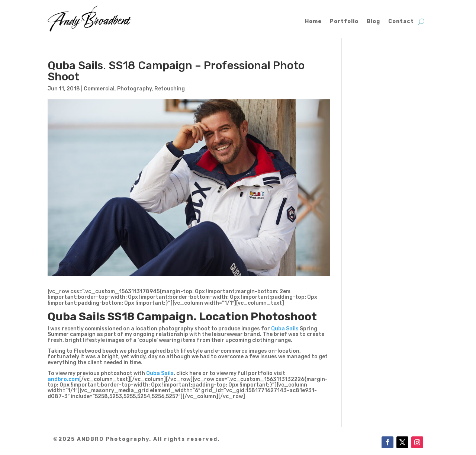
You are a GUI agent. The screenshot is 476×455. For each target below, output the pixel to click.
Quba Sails (285, 329)
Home (313, 21)
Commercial (99, 89)
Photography (134, 89)
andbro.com (63, 379)
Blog (373, 21)
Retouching (170, 89)
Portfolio (344, 21)
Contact (401, 21)
